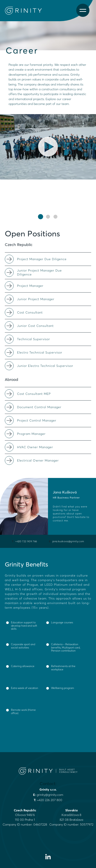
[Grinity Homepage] (25, 11)
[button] (40, 217)
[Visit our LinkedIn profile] (48, 857)
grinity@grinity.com (50, 795)
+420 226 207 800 (50, 800)
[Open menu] (83, 11)
